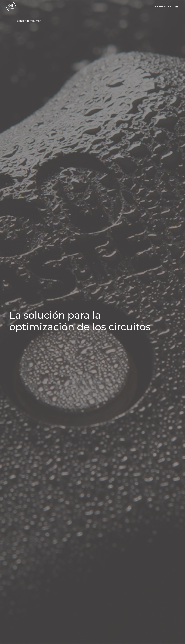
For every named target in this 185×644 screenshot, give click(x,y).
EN (170, 6)
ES (157, 6)
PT (165, 6)
